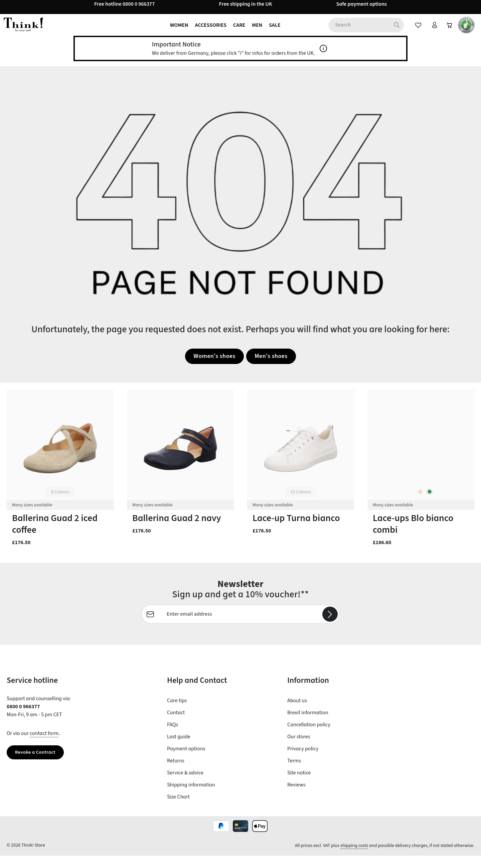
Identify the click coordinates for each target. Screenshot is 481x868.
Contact (176, 725)
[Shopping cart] (448, 31)
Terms (294, 773)
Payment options (186, 761)
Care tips (177, 713)
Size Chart (178, 809)
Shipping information (191, 797)
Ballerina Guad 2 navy (177, 530)
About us (297, 713)
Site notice (299, 785)
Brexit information (308, 725)
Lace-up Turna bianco (296, 530)
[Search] (392, 31)
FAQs (173, 737)
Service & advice (185, 785)
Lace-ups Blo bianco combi (413, 536)
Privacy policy (303, 761)
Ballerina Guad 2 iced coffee (55, 536)
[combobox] (354, 31)
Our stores (299, 749)
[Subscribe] (330, 626)
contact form (44, 746)
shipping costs (354, 858)
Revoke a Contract (37, 765)
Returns (176, 773)
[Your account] (430, 31)
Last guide (179, 749)
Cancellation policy (309, 737)
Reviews (296, 797)
